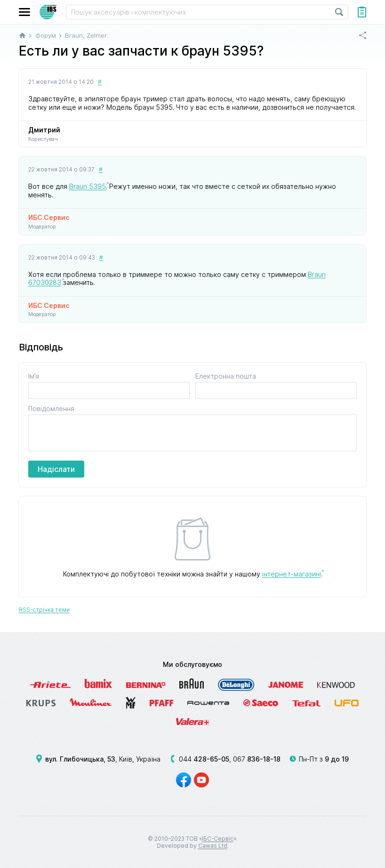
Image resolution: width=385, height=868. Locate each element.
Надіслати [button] (56, 469)
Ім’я (34, 376)
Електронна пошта (226, 376)
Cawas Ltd (213, 846)
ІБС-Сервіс (218, 839)
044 (204, 759)
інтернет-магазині (292, 574)
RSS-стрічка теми (44, 610)
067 (257, 759)
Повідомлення (51, 409)
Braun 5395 (88, 186)
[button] (24, 12)
